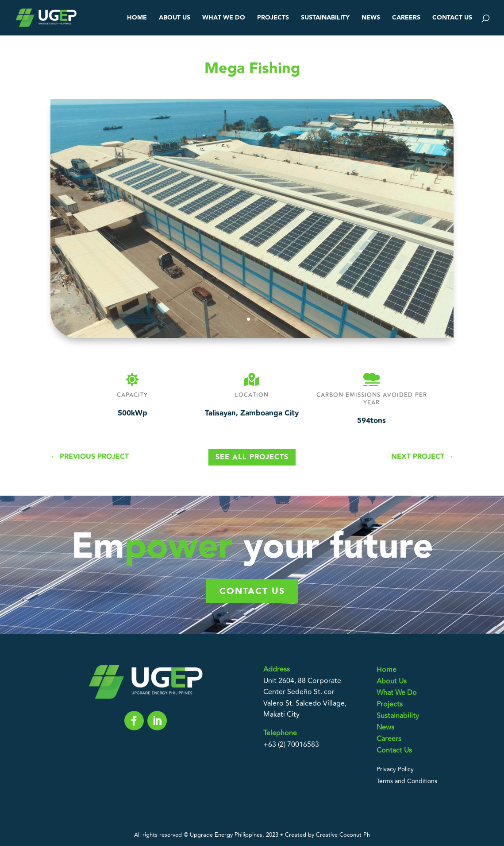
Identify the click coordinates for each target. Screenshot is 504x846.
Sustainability (325, 19)
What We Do (224, 19)
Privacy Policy (395, 769)
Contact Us (452, 19)
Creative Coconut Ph (343, 835)
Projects (273, 19)
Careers (406, 19)
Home (137, 19)
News (371, 19)
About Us (175, 19)
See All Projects (252, 457)
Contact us (252, 591)
